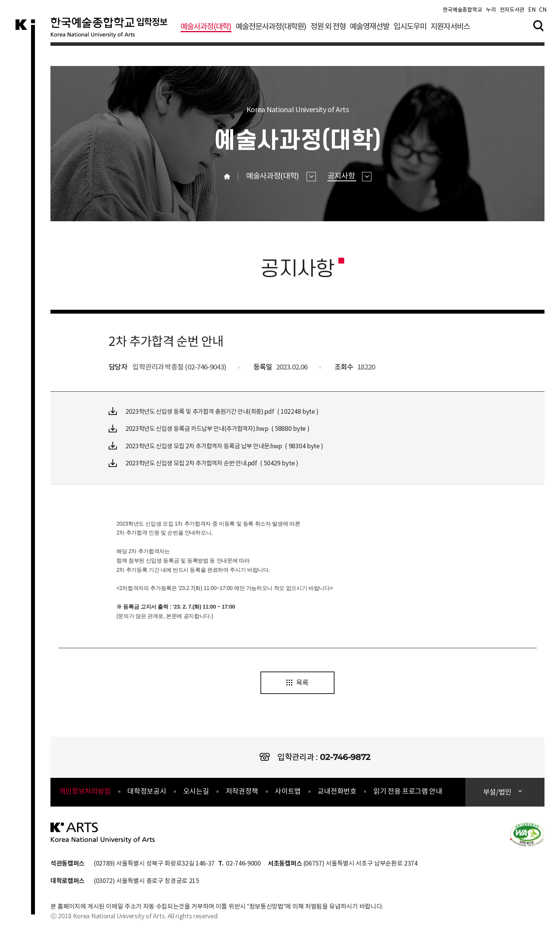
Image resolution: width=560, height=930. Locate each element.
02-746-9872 (345, 757)
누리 (491, 12)
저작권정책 (242, 792)
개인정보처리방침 (85, 792)
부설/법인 (498, 793)
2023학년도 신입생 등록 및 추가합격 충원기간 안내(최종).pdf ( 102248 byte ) (218, 411)
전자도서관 (512, 12)
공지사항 (349, 176)
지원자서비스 (450, 29)
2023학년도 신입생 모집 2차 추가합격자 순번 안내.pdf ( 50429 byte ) (207, 462)
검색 (539, 27)
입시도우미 (410, 29)
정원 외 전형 (328, 29)
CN (543, 12)
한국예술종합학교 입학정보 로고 (112, 33)
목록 (297, 683)
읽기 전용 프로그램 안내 (408, 792)
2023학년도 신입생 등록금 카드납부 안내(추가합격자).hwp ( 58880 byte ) (213, 428)
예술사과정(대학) (206, 29)
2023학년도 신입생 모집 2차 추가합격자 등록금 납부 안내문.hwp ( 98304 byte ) (220, 445)
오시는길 (196, 792)
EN (532, 12)
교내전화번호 (337, 792)
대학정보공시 (147, 792)
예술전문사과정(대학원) (271, 29)
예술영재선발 (369, 29)
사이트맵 (288, 792)
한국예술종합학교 (462, 12)
